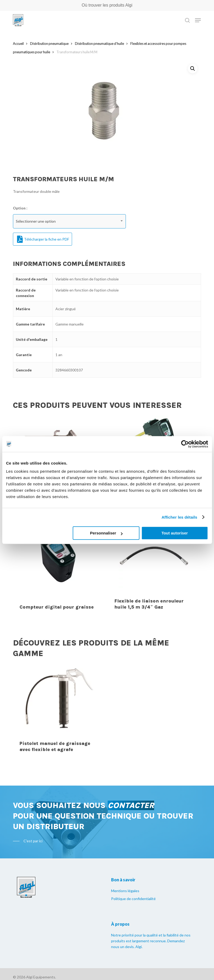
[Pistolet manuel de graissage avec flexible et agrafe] (59, 712)
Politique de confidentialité (133, 899)
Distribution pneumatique (49, 44)
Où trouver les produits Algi (107, 5)
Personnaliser (106, 533)
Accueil (18, 44)
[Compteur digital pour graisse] (59, 569)
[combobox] (69, 221)
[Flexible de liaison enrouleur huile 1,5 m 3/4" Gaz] (154, 569)
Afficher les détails (179, 517)
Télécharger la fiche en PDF (43, 239)
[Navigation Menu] (198, 20)
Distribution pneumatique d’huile (99, 44)
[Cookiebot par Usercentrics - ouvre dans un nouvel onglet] (185, 444)
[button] (193, 69)
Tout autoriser (175, 533)
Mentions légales (125, 891)
